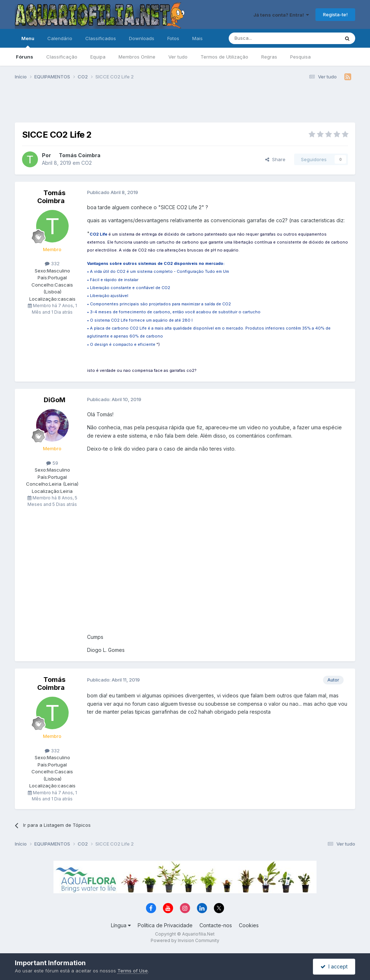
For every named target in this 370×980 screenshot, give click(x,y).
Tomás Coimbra (80, 155)
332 (52, 263)
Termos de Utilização (224, 57)
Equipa (98, 57)
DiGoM (55, 400)
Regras (269, 57)
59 (52, 463)
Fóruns (25, 57)
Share (275, 159)
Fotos (173, 38)
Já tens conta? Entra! (281, 15)
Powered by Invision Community (185, 940)
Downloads (142, 38)
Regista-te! (335, 14)
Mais (197, 38)
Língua (121, 925)
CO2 (87, 163)
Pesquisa (300, 57)
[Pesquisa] (266, 38)
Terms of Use (133, 971)
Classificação (62, 57)
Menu (28, 42)
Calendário (60, 38)
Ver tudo (178, 57)
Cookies (249, 925)
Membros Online (137, 57)
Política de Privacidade (165, 925)
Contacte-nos (216, 925)
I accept (334, 966)
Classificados (101, 38)
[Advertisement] (185, 104)
